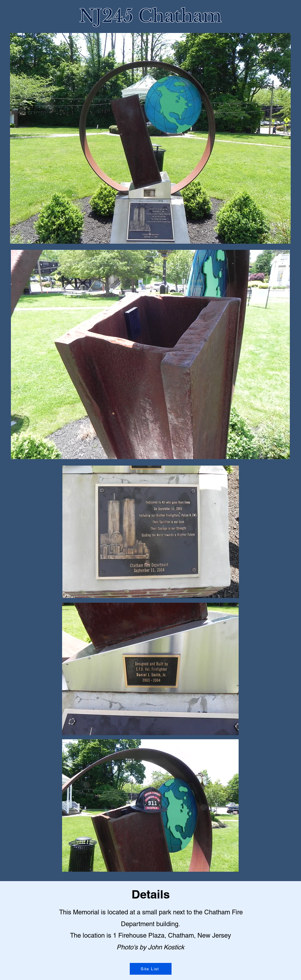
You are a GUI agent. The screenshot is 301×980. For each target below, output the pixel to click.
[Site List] (151, 969)
